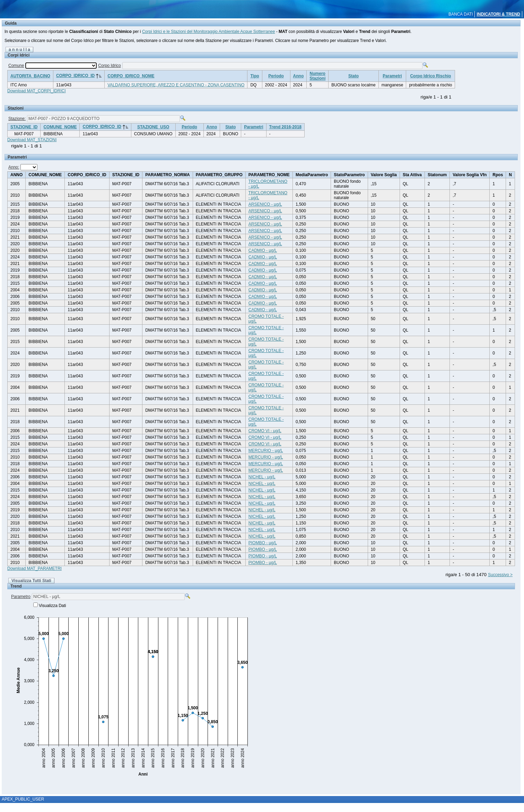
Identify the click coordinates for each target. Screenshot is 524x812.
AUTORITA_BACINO (30, 76)
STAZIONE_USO (153, 127)
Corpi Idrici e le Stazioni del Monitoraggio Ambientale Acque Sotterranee (209, 32)
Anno (299, 76)
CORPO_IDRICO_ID (75, 76)
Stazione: (17, 119)
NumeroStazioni (317, 76)
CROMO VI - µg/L (265, 431)
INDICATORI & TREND (498, 14)
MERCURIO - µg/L (266, 451)
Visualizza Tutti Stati (31, 581)
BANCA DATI (461, 14)
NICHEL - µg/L (262, 477)
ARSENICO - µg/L (265, 204)
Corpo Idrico (109, 66)
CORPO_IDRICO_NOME (131, 76)
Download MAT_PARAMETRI (34, 569)
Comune (16, 66)
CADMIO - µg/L (263, 250)
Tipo (255, 76)
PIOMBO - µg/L (263, 543)
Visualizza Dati (52, 606)
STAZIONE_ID (24, 127)
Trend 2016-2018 (285, 127)
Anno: (14, 167)
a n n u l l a (19, 50)
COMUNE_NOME (60, 127)
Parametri (392, 76)
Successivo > (500, 575)
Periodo (276, 76)
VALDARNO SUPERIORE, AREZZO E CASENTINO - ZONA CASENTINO (176, 85)
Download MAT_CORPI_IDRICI (37, 91)
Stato (353, 76)
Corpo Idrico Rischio (430, 76)
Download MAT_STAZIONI (32, 140)
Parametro (21, 597)
